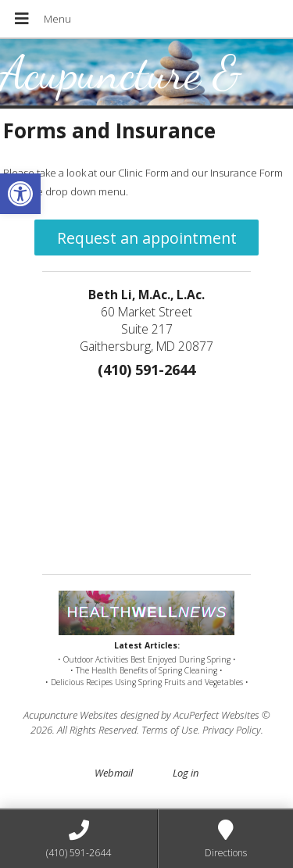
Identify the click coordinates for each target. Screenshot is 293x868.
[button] (20, 194)
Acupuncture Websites (71, 715)
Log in (186, 773)
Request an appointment (147, 238)
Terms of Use (170, 730)
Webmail (114, 773)
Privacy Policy (232, 730)
